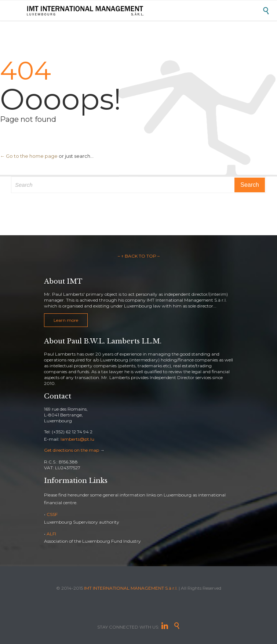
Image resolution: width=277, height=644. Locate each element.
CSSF (52, 514)
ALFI (51, 534)
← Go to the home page (29, 156)
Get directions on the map (72, 450)
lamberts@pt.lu (77, 439)
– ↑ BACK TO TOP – (139, 256)
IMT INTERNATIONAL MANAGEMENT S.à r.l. (131, 588)
